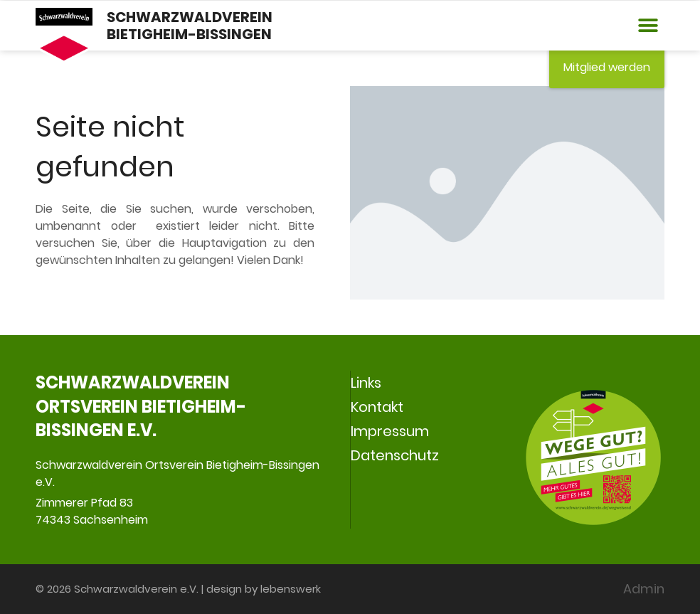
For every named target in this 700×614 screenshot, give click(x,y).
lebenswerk (291, 589)
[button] (648, 26)
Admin (644, 589)
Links (366, 383)
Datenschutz (395, 455)
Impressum (390, 431)
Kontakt (377, 407)
